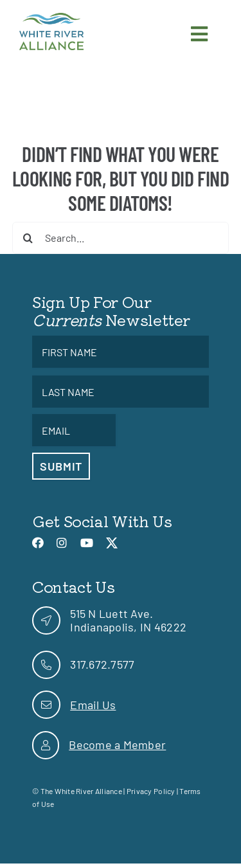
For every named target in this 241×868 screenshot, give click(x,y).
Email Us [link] (93, 705)
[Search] (28, 238)
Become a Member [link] (117, 745)
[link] (51, 19)
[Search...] (121, 238)
